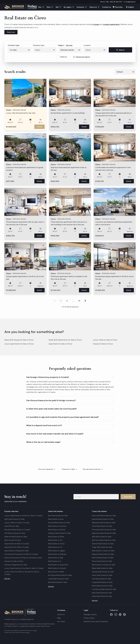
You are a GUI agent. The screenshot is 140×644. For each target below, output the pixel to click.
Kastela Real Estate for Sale (103, 519)
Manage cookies (90, 614)
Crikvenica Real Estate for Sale (104, 589)
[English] (130, 7)
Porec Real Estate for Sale (102, 575)
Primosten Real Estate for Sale (104, 530)
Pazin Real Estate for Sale (102, 593)
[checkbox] (58, 57)
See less (7, 579)
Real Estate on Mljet (56, 572)
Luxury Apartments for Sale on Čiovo (19, 344)
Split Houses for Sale (13, 540)
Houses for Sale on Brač (14, 561)
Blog (59, 618)
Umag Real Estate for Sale (102, 582)
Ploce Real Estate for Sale (102, 561)
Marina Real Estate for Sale (103, 558)
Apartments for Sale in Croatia (17, 547)
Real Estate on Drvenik (57, 568)
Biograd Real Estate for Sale (103, 554)
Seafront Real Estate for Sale (16, 537)
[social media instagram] (116, 615)
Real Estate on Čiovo (56, 544)
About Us (61, 614)
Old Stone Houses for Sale (15, 533)
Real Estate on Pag (56, 558)
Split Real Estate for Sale (102, 537)
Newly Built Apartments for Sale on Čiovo (65, 340)
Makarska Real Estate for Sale (104, 523)
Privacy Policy (89, 618)
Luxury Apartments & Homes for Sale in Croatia (23, 516)
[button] (70, 377)
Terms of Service (21, 632)
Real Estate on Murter (57, 530)
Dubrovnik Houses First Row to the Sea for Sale (23, 558)
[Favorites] (118, 7)
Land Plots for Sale (12, 526)
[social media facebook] (111, 615)
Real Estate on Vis (55, 540)
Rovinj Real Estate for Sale (102, 586)
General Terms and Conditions (96, 621)
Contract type (14, 45)
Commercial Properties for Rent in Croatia (21, 554)
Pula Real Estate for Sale (101, 579)
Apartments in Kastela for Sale (17, 551)
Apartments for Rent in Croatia (17, 544)
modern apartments (111, 24)
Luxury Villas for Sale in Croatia (17, 523)
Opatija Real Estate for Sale (103, 572)
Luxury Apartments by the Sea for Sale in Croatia (24, 568)
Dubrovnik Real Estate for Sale (104, 516)
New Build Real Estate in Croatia (17, 530)
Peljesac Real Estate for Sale (59, 533)
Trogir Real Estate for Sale (102, 547)
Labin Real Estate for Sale (102, 596)
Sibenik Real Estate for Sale (103, 544)
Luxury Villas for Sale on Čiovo (105, 340)
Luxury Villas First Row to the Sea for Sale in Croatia (22, 573)
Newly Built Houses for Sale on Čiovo (19, 340)
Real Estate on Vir (55, 547)
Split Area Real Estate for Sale (104, 540)
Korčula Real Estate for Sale (59, 523)
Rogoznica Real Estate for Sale (104, 533)
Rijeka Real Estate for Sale (102, 568)
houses (96, 24)
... (73, 301)
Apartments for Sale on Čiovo (60, 344)
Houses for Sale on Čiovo (103, 344)
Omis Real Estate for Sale (102, 526)
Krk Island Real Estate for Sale (60, 575)
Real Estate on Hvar (56, 519)
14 (79, 301)
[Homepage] (21, 7)
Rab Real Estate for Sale (58, 582)
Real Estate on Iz (55, 561)
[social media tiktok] (124, 615)
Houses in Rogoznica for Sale (16, 565)
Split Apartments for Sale (14, 519)
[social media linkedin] (120, 615)
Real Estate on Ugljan (57, 551)
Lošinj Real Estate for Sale (58, 579)
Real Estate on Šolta (56, 537)
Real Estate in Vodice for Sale (104, 565)
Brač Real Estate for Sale (58, 516)
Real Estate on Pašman (57, 554)
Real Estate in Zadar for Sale (103, 551)
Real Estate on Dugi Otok (58, 565)
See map (69, 45)
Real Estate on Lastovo (57, 526)
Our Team (61, 621)
